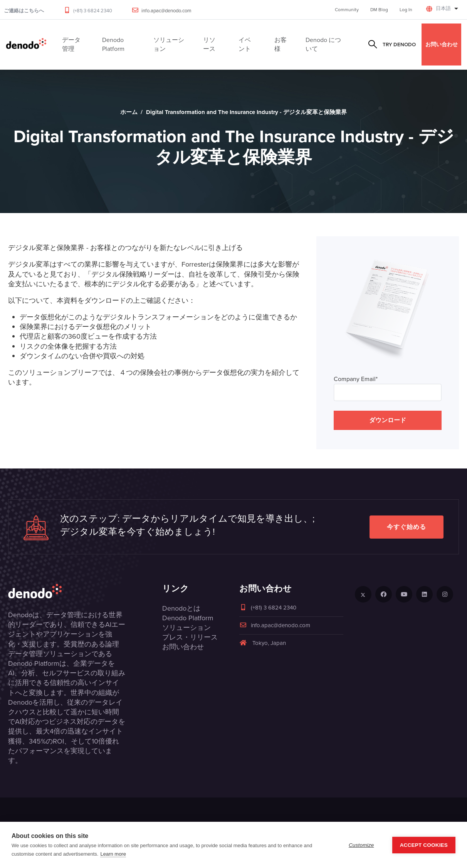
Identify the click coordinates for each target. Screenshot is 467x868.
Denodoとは (181, 608)
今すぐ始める (407, 527)
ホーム (129, 112)
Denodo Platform (188, 618)
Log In (406, 10)
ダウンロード (388, 420)
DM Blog (379, 10)
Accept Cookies (424, 845)
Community (347, 10)
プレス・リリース (190, 637)
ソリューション (186, 628)
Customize (361, 845)
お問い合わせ (442, 44)
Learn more (113, 854)
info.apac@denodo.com (166, 11)
